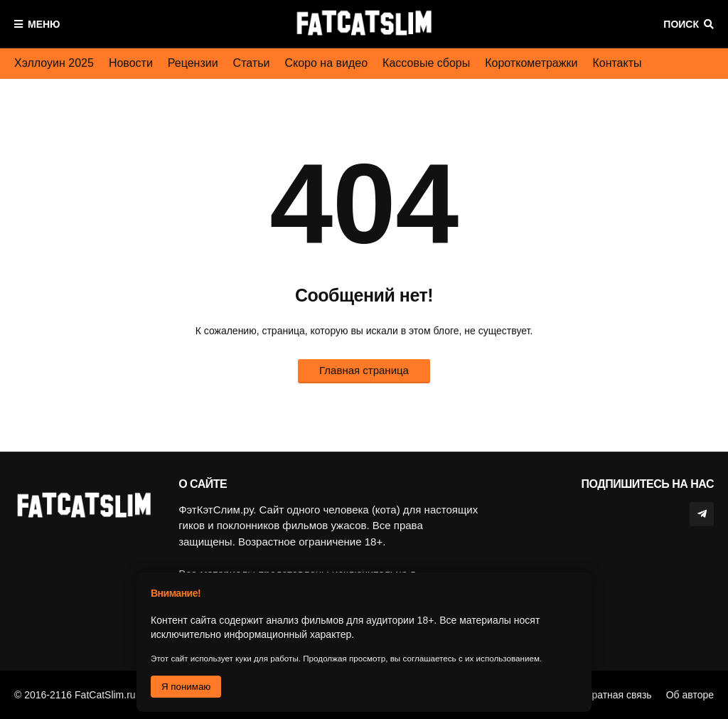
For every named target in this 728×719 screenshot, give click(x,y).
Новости (131, 63)
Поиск (681, 24)
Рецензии (193, 63)
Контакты (617, 63)
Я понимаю (186, 687)
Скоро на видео (326, 63)
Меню (44, 24)
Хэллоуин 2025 (54, 63)
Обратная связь (615, 695)
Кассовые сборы (426, 63)
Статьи (252, 63)
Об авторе (690, 695)
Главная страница (364, 370)
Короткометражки (531, 63)
